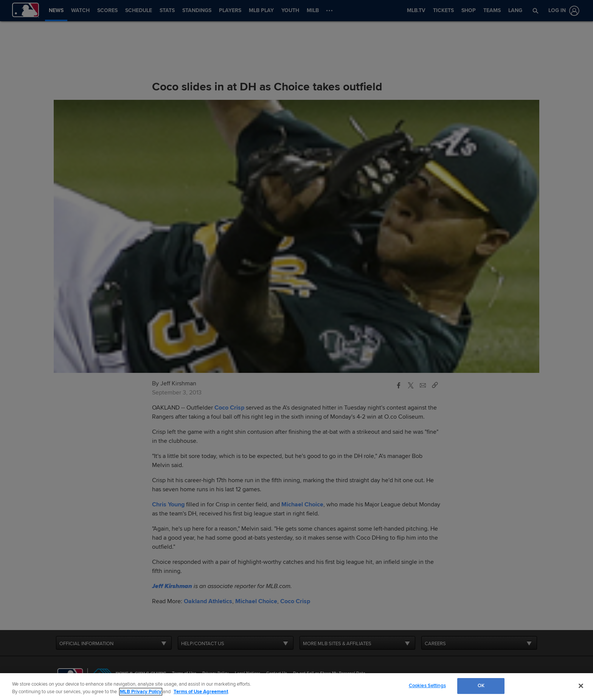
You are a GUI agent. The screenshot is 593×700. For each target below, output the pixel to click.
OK (481, 686)
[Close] (581, 686)
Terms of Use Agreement (201, 692)
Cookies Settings (427, 686)
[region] (296, 687)
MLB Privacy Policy (141, 692)
